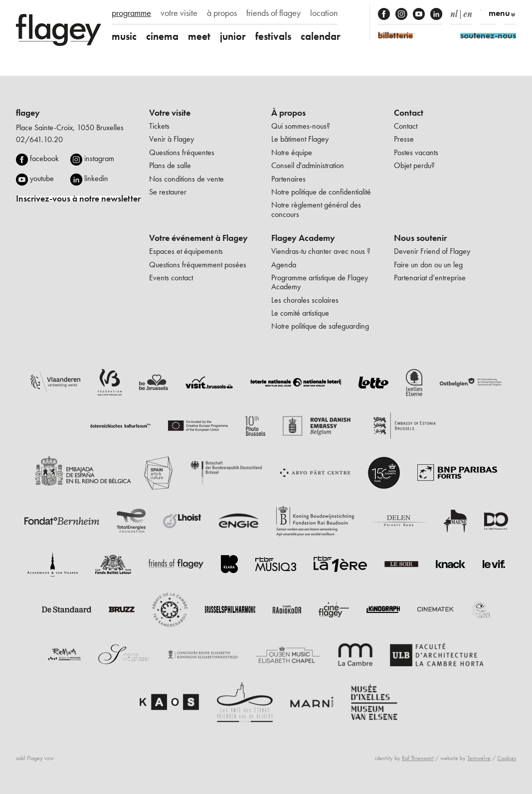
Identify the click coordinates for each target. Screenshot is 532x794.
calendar (321, 36)
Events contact (171, 278)
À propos (288, 113)
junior (233, 36)
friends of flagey (273, 13)
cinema (162, 36)
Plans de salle (170, 165)
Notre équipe (292, 152)
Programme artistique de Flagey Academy (320, 282)
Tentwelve (479, 758)
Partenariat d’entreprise (430, 278)
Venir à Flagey (172, 139)
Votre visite (170, 113)
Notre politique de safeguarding (320, 326)
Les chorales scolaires (305, 300)
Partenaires (288, 179)
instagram (99, 158)
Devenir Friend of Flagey (432, 251)
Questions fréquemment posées (198, 265)
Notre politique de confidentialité (321, 192)
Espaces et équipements (186, 251)
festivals (273, 36)
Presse (404, 139)
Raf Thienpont (418, 758)
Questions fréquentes (182, 152)
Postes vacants (416, 152)
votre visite (179, 13)
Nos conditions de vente (186, 179)
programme (131, 13)
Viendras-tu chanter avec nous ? (321, 251)
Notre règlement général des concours (316, 209)
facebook (44, 158)
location (324, 13)
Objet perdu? (414, 165)
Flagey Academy (303, 238)
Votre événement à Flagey (198, 238)
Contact (409, 113)
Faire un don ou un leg (428, 265)
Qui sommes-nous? (301, 126)
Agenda (284, 265)
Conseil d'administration (308, 165)
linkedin (96, 178)
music (124, 36)
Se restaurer (168, 192)
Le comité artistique (300, 313)
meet (199, 36)
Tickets (159, 126)
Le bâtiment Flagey (300, 139)
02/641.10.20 (39, 139)
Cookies (507, 758)
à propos (222, 13)
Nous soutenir (420, 238)
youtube (42, 178)
